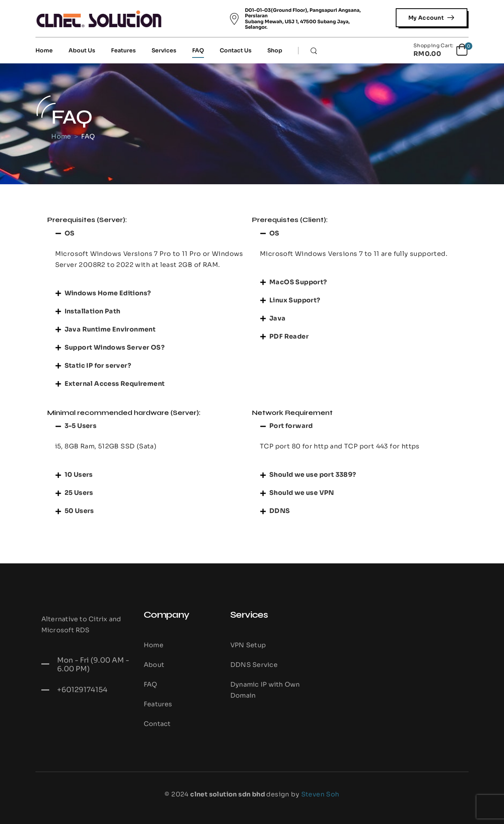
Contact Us (236, 50)
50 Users (79, 511)
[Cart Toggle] (441, 50)
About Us (82, 50)
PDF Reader (289, 336)
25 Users (79, 493)
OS (70, 233)
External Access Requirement (115, 384)
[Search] (315, 50)
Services (164, 50)
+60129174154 (82, 690)
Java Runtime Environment (110, 329)
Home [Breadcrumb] (62, 136)
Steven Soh (320, 794)
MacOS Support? (298, 282)
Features (123, 50)
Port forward (291, 426)
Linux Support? (295, 300)
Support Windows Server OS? (115, 347)
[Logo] (99, 19)
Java (278, 318)
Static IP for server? (98, 366)
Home (44, 50)
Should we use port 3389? (313, 475)
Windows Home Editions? (108, 293)
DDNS (280, 511)
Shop (275, 50)
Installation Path (93, 311)
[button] (150, 233)
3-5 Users (81, 426)
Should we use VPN (302, 493)
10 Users (79, 475)
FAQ (198, 50)
